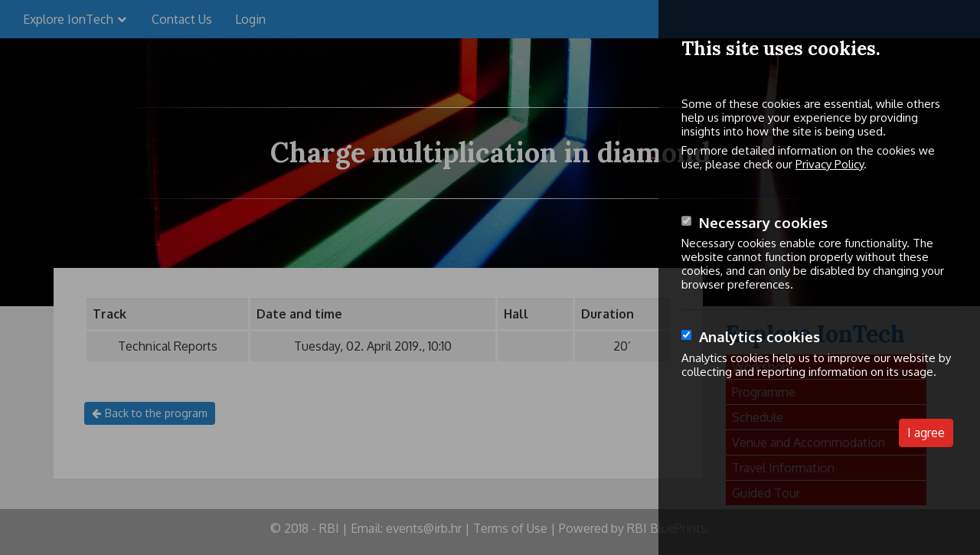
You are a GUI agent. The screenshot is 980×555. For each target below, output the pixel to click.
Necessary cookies (763, 222)
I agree (926, 433)
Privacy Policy (830, 164)
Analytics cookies (759, 336)
